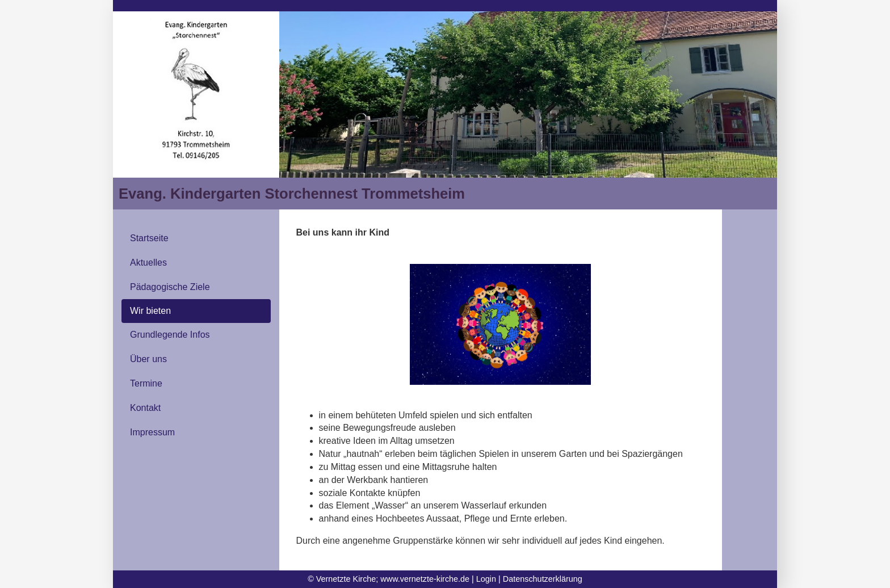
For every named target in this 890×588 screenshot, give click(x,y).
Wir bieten (150, 311)
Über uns (148, 359)
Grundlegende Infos (170, 335)
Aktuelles (148, 262)
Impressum (152, 432)
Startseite (149, 238)
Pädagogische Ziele (170, 287)
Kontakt (145, 408)
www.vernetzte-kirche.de (425, 579)
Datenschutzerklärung (543, 579)
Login (486, 579)
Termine (146, 383)
